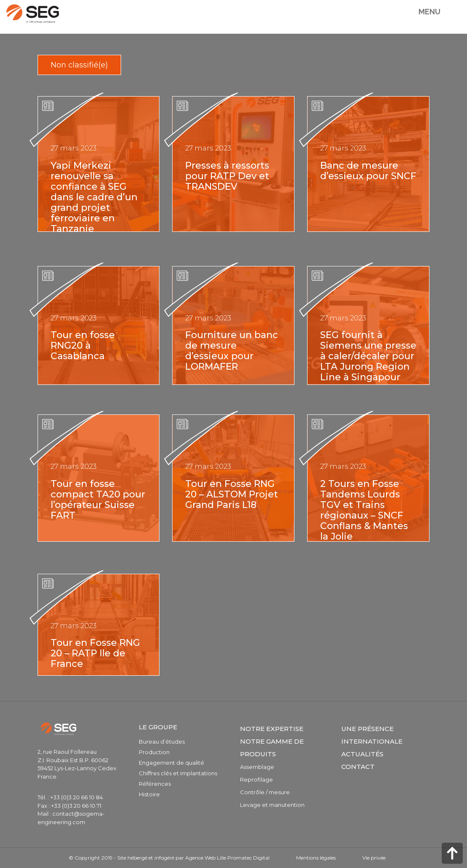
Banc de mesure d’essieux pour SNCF (368, 171)
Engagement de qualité (171, 763)
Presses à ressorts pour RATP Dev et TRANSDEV (227, 176)
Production (154, 752)
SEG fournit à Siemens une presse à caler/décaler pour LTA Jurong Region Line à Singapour (368, 356)
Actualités (362, 754)
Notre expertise (272, 729)
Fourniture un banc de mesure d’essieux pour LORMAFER (232, 351)
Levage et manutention (272, 805)
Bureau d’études (162, 742)
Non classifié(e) (79, 65)
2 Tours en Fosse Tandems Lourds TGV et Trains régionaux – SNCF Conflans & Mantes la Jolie (364, 510)
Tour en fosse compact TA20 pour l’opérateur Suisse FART (98, 500)
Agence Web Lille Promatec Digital (227, 858)
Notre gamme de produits (272, 748)
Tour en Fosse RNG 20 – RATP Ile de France (95, 653)
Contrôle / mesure (265, 792)
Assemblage (257, 767)
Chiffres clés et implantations (178, 773)
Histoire (149, 794)
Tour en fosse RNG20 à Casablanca (83, 345)
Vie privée (374, 858)
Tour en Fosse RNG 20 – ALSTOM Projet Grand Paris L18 (232, 494)
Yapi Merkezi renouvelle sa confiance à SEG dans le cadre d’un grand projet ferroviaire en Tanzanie (94, 197)
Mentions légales (316, 858)
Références (155, 784)
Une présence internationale (372, 735)
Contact (358, 767)
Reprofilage (256, 779)
